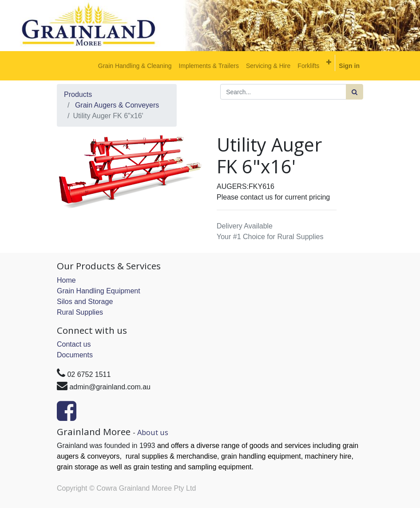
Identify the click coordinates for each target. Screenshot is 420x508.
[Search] (355, 92)
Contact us (74, 344)
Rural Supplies (80, 312)
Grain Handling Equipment (99, 291)
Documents (75, 355)
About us (153, 432)
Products (78, 94)
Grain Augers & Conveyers (117, 105)
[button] (329, 62)
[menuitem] (135, 66)
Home (66, 280)
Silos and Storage (85, 302)
